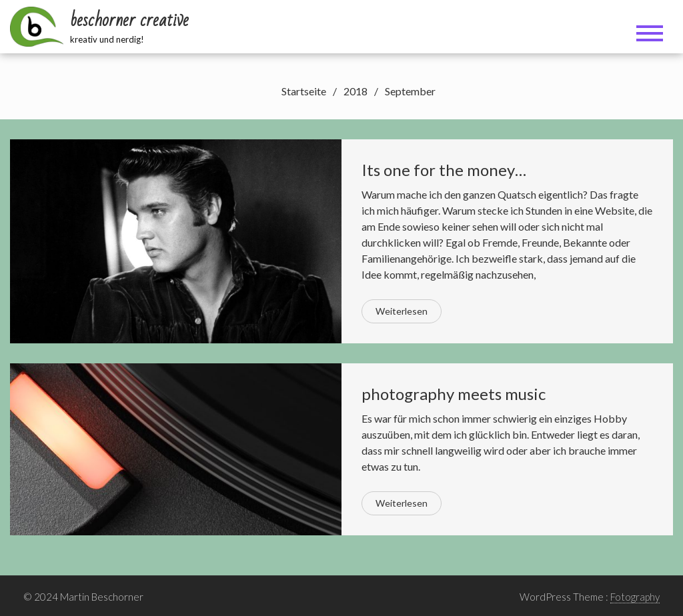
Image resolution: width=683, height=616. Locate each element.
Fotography (635, 597)
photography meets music (454, 394)
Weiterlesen (402, 311)
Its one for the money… (444, 170)
